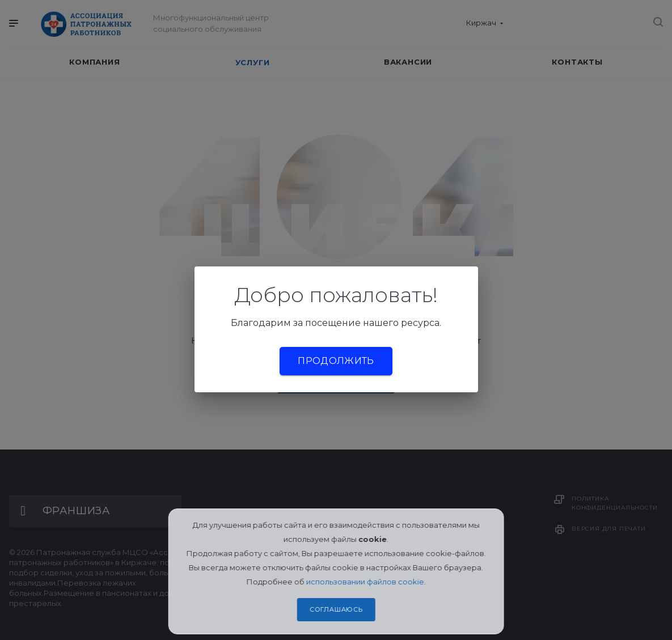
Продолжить (336, 361)
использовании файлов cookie (365, 582)
